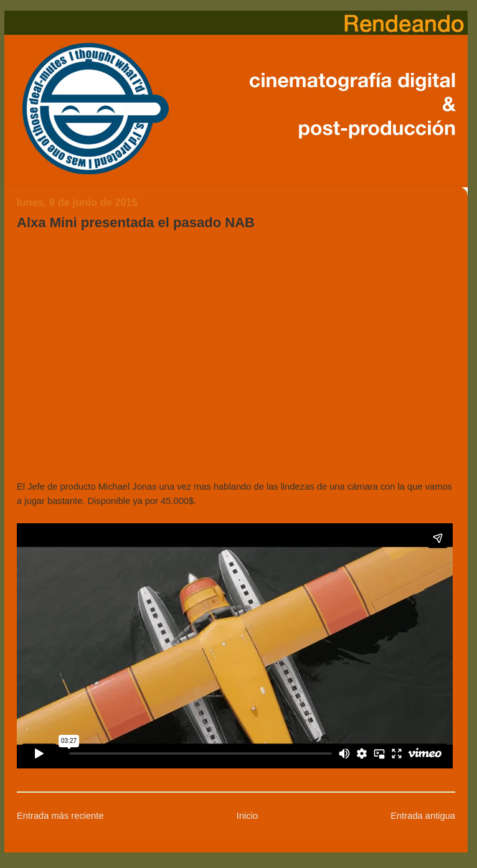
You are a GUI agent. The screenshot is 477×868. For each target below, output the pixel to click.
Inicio (247, 816)
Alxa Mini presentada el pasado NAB (136, 222)
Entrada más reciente (60, 816)
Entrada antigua (423, 816)
